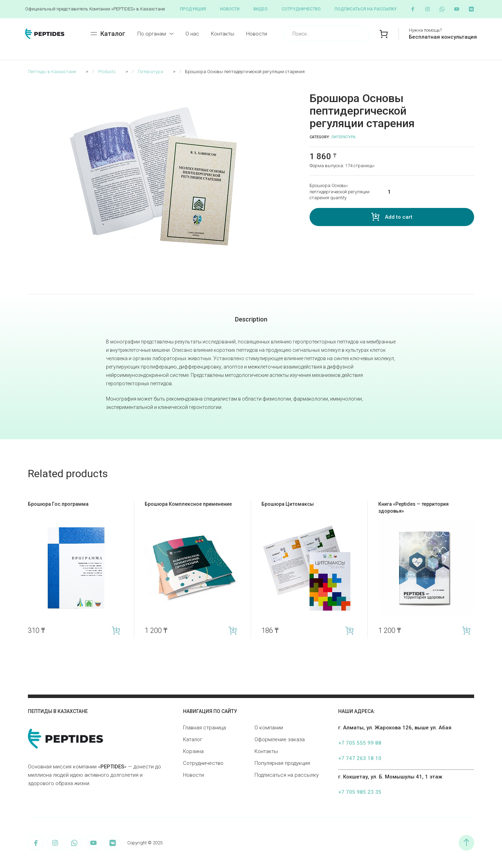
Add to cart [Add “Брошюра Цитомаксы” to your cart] (349, 631)
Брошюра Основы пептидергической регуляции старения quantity (340, 192)
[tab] (251, 319)
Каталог (193, 739)
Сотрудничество (301, 9)
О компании (269, 728)
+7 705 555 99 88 (360, 743)
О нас (192, 34)
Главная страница (204, 728)
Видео (261, 9)
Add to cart (399, 217)
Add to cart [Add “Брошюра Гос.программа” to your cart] (116, 631)
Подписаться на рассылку (366, 9)
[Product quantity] (426, 192)
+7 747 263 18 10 (360, 758)
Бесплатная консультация (443, 37)
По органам (152, 34)
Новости (230, 9)
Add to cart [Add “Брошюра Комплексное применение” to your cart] (233, 631)
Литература (343, 137)
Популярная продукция (282, 763)
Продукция (193, 9)
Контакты (223, 34)
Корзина (193, 751)
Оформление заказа (280, 739)
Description (251, 319)
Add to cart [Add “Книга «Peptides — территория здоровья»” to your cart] (466, 631)
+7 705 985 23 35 (360, 792)
